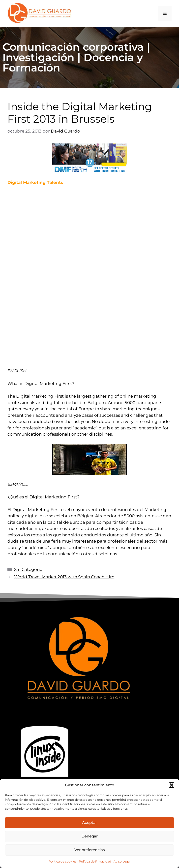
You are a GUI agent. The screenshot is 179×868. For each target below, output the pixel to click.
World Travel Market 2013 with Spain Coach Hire (64, 577)
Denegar (90, 836)
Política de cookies (62, 861)
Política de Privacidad (95, 861)
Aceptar (89, 822)
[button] (172, 785)
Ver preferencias (90, 850)
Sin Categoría (28, 569)
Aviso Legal (122, 861)
